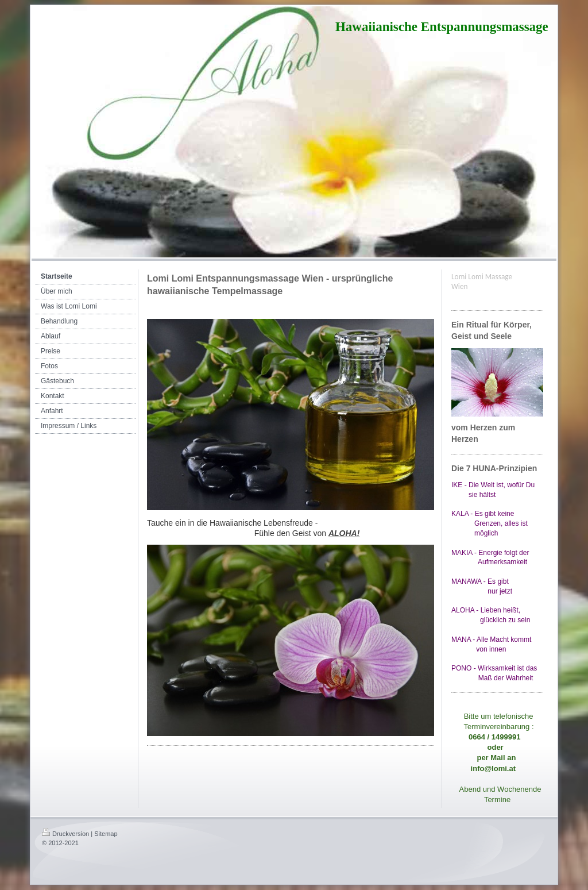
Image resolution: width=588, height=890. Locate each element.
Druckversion (65, 834)
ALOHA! (344, 533)
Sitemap (106, 834)
